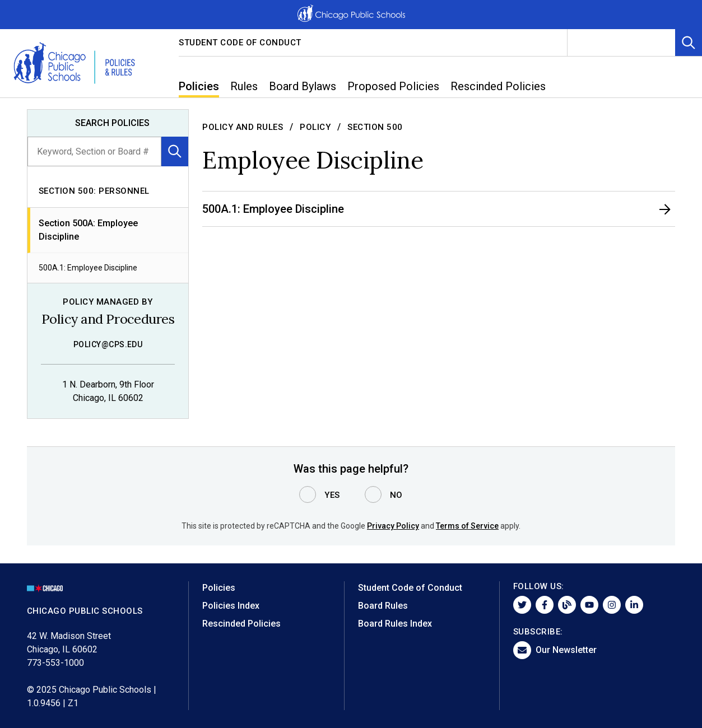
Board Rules (383, 606)
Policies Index (231, 606)
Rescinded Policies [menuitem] (498, 86)
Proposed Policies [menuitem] (393, 86)
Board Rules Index (395, 624)
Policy (315, 127)
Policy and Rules (243, 127)
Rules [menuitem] (244, 86)
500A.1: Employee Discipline (88, 268)
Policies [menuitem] (199, 86)
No (396, 495)
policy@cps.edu (108, 344)
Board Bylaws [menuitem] (303, 86)
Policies (219, 588)
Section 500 (375, 127)
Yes (332, 495)
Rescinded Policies (241, 624)
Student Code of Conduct (240, 43)
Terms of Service (467, 526)
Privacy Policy (393, 526)
